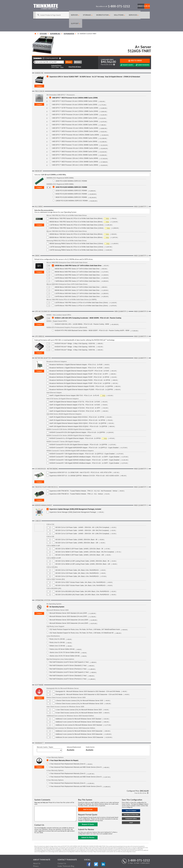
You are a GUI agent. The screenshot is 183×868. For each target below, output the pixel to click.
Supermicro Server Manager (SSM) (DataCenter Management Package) (73, 504)
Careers (36, 863)
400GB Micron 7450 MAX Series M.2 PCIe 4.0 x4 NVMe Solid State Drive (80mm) (76, 226)
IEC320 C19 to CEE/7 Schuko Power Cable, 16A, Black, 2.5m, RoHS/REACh (81, 574)
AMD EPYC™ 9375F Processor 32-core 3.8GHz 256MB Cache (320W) (75, 120)
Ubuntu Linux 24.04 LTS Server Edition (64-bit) (65, 647)
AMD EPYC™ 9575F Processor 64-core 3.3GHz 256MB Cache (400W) (75, 140)
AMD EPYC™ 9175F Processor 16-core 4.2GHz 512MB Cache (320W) (75, 99)
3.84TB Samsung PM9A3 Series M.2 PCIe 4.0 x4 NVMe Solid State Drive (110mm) (76, 241)
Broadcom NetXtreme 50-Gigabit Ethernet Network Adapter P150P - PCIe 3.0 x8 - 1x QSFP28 (80, 375)
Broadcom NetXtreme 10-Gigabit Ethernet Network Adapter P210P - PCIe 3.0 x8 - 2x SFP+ (79, 365)
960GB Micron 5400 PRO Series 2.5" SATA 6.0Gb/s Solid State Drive (77, 263)
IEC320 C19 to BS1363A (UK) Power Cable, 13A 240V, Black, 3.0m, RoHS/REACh (82, 586)
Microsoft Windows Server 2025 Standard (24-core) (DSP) (68, 608)
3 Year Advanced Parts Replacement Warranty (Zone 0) (67, 755)
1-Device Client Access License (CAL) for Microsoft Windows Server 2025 (79, 692)
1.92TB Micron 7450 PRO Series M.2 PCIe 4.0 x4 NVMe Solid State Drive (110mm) (76, 216)
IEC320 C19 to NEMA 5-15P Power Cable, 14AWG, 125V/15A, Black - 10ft (80, 546)
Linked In (96, 856)
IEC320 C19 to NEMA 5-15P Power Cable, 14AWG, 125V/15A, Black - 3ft (79, 540)
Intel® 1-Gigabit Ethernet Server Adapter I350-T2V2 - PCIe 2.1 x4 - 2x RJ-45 (74, 387)
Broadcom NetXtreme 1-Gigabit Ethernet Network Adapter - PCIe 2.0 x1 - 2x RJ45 (76, 356)
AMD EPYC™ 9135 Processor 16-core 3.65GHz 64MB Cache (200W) (75, 96)
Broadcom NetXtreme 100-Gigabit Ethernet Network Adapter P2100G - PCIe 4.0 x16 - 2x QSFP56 (81, 378)
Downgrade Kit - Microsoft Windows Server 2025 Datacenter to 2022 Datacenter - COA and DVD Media (89, 686)
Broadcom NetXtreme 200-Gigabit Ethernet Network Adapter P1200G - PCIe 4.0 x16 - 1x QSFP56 (81, 381)
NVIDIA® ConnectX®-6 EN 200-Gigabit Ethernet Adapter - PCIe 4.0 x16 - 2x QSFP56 (77, 424)
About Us (37, 855)
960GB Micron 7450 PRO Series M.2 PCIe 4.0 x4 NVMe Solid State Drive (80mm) (76, 213)
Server (69, 15)
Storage (82, 15)
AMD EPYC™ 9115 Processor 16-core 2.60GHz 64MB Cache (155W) (75, 93)
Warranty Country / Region (45, 738)
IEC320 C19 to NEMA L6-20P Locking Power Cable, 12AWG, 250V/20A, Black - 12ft (83, 556)
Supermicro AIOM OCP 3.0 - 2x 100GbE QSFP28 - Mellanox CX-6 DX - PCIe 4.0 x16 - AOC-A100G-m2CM (84, 467)
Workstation (97, 15)
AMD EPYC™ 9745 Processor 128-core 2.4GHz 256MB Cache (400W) (75, 150)
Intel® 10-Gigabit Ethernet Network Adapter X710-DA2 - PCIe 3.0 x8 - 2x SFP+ (75, 399)
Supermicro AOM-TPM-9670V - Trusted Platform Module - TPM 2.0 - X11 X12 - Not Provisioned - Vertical (83, 482)
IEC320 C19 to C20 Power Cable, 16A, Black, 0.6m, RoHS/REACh (77, 562)
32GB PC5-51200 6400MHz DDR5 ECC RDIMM (71, 182)
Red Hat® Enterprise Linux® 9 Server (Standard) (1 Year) (68, 667)
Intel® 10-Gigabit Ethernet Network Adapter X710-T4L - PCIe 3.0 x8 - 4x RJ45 (75, 396)
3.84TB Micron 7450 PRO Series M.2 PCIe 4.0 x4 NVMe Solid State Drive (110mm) (76, 220)
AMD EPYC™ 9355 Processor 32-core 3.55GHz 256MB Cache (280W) (75, 113)
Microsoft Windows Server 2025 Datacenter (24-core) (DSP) (69, 615)
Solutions (113, 15)
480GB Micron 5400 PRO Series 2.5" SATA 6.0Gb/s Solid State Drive (77, 260)
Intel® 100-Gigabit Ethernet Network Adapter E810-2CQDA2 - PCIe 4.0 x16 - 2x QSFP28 (78, 418)
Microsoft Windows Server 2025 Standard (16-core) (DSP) (68, 605)
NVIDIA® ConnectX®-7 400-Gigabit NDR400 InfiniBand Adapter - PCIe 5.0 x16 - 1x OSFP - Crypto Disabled (84, 451)
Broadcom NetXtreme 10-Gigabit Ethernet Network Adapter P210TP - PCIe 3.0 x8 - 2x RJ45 (79, 362)
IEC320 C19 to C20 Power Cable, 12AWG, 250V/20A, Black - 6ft (76, 531)
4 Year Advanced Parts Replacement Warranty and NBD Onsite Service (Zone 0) (76, 768)
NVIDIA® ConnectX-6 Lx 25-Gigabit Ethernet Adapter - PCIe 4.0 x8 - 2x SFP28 (75, 430)
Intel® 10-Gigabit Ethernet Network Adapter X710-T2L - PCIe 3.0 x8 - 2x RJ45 (75, 393)
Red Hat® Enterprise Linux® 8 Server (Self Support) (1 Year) (69, 653)
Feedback (61, 860)
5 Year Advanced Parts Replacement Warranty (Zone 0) (67, 775)
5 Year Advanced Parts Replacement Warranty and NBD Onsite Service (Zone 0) (76, 778)
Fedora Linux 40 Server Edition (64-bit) (62, 641)
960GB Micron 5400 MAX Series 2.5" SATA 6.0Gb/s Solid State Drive (77, 282)
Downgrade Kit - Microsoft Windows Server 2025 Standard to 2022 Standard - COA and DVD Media (88, 683)
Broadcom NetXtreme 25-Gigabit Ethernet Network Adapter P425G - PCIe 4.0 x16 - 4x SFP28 (80, 372)
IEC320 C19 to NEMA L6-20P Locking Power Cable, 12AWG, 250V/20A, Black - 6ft (82, 552)
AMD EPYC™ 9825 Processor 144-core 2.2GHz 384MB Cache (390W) (75, 153)
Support (139, 15)
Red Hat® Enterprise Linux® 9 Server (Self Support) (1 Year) (69, 664)
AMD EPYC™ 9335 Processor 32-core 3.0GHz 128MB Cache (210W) (75, 109)
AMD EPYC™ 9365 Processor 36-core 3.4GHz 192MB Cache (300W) (75, 116)
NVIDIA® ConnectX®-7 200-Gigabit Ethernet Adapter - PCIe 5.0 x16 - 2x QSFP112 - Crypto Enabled (82, 445)
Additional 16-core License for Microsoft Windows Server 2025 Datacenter (79, 729)
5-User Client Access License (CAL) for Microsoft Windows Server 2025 (79, 704)
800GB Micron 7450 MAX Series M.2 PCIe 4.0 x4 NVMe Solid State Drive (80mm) (76, 229)
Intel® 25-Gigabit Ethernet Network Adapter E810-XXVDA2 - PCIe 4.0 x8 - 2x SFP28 (77, 409)
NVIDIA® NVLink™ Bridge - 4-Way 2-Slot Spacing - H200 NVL (75, 341)
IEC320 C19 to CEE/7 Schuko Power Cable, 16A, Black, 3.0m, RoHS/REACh (81, 577)
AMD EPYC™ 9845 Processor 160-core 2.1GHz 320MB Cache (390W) (75, 156)
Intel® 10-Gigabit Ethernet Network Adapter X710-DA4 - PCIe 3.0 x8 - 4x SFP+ (75, 403)
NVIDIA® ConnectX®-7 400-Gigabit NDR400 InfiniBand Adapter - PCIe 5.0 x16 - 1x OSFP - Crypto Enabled (84, 455)
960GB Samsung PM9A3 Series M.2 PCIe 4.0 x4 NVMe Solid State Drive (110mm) (76, 235)
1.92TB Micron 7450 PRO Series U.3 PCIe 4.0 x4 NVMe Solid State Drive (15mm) (81, 294)
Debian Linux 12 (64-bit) (57, 637)
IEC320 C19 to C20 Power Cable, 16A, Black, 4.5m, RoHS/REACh (77, 568)
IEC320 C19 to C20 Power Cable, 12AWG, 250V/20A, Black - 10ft (77, 534)
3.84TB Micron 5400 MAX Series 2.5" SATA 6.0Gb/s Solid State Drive (77, 288)
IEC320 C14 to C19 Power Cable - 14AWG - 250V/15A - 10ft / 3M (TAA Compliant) (82, 522)
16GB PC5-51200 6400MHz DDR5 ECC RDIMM (71, 179)
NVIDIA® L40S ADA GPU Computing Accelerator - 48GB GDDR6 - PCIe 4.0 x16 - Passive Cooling (88, 309)
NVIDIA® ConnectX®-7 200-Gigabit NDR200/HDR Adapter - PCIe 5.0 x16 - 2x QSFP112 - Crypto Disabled (84, 439)
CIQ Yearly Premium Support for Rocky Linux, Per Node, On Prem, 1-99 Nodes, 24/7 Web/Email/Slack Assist (85, 621)
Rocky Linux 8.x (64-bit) (57, 630)
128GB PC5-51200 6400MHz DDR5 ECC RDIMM (72, 192)
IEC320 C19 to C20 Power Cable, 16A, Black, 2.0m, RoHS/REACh (77, 565)
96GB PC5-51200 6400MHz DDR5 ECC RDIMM (71, 189)
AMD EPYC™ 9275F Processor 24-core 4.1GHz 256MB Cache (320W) (75, 106)
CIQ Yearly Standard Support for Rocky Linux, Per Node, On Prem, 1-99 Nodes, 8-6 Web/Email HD (81, 624)
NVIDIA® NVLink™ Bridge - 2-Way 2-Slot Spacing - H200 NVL (75, 338)
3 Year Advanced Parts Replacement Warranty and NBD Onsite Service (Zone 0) (76, 759)
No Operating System (57, 598)
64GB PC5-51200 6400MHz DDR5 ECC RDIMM (71, 185)
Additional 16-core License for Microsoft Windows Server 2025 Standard (79, 717)
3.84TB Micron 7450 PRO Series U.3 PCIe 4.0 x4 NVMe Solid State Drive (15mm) (81, 297)
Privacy (36, 858)
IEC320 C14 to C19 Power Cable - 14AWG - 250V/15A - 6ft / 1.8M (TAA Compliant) (82, 525)
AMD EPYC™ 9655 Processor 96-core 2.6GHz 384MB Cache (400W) (75, 146)
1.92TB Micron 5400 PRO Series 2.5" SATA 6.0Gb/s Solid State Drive (77, 266)
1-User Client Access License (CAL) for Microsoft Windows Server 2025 (79, 701)
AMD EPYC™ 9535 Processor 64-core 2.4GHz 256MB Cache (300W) (75, 130)
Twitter (91, 856)
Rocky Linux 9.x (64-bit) (57, 634)
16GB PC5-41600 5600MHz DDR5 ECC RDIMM (71, 172)
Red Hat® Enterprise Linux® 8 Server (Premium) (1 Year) (68, 660)
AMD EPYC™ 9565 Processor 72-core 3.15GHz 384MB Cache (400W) (75, 136)
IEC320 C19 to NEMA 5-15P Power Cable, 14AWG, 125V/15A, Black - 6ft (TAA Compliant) (85, 543)
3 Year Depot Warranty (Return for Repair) (64, 752)
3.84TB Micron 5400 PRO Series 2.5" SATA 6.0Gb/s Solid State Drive (77, 269)
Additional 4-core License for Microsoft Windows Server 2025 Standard (78, 713)
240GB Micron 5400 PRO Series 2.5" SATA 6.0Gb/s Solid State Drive (78, 257)
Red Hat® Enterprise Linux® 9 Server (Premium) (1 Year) (68, 670)
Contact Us (62, 855)
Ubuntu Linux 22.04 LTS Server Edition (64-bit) (65, 644)
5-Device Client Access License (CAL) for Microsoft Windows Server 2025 (79, 695)
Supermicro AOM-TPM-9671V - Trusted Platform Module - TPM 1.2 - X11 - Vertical (76, 485)
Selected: (38, 166)
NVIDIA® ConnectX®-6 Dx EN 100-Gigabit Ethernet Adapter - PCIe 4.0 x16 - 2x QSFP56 (78, 436)
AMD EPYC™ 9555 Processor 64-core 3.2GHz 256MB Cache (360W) (75, 133)
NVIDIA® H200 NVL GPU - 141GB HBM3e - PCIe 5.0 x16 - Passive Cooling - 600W (82, 316)
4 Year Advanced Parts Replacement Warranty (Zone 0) (67, 765)
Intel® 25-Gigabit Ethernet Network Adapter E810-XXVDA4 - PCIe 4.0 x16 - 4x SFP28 (77, 412)
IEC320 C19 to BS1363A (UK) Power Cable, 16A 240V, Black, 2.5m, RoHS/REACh (82, 583)
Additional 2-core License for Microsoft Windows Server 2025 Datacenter (79, 722)
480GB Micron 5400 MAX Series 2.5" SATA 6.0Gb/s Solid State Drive (77, 279)
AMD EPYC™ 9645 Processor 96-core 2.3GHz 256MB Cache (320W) (75, 143)
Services (126, 15)
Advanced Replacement (74, 738)
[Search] (48, 15)
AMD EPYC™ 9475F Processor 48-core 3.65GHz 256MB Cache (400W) (76, 126)
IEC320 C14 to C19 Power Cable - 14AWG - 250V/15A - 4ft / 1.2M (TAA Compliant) (82, 519)
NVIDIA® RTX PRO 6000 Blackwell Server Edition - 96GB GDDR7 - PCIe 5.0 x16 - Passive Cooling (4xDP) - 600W (92, 322)
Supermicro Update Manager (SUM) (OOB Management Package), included (75, 501)
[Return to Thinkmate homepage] (46, 7)
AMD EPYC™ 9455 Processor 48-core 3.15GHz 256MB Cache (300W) (75, 123)
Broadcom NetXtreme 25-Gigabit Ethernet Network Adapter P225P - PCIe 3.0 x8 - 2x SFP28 (79, 369)
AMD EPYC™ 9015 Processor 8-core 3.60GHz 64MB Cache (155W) (75, 89)
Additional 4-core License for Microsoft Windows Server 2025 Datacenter (79, 726)
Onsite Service (90, 738)
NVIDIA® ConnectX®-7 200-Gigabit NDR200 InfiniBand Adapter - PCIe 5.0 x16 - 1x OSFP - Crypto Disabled (84, 448)
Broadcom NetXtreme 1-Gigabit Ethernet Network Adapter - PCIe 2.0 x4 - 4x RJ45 (76, 359)
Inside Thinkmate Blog (66, 858)
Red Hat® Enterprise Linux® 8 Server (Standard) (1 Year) (68, 657)
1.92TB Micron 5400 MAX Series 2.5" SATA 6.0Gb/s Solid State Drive (77, 285)
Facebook (86, 856)
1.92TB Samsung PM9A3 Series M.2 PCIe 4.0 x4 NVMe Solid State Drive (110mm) (76, 238)
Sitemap (61, 863)
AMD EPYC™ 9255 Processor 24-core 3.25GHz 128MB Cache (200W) (75, 103)
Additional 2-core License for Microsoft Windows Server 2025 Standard (78, 710)
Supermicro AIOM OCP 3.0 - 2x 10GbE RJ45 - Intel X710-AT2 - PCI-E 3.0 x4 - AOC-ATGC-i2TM (81, 464)
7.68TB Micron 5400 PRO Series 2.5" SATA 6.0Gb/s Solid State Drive (77, 273)
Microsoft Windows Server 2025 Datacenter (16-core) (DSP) (69, 611)
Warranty (37, 860)
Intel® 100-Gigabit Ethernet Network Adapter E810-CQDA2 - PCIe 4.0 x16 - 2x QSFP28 (78, 415)
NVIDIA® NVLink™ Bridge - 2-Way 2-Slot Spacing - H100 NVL (75, 335)
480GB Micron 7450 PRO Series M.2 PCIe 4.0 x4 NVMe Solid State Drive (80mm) (76, 210)
